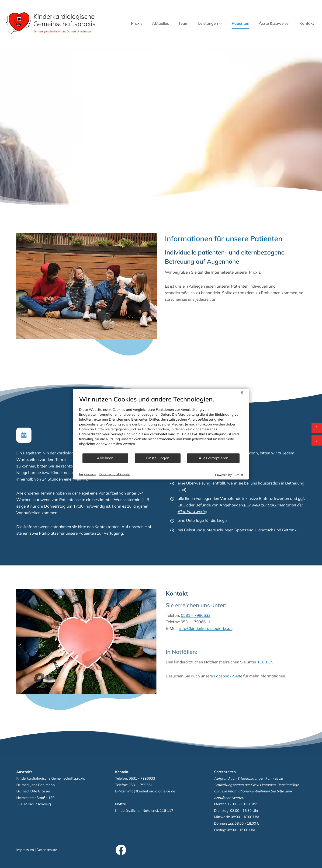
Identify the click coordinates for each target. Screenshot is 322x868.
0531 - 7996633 (142, 778)
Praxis (137, 23)
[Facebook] (121, 850)
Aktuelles (160, 23)
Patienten (241, 23)
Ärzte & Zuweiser (274, 23)
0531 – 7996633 (204, 615)
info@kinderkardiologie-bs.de (215, 628)
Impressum (25, 850)
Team (183, 23)
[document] (161, 424)
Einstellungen (158, 458)
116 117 (273, 662)
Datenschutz (47, 850)
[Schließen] (242, 392)
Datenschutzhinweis (114, 474)
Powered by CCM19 (229, 474)
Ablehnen (105, 458)
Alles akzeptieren (213, 458)
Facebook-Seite (237, 676)
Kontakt (307, 23)
